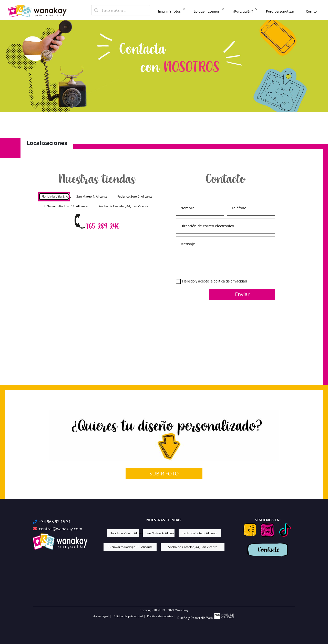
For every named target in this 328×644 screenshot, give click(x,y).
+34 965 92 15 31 (55, 522)
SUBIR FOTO (164, 474)
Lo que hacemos (207, 11)
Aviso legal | (103, 616)
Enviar (242, 294)
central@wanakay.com (61, 529)
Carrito (311, 11)
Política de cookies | (162, 616)
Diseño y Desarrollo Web (206, 617)
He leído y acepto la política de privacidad (212, 281)
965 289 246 (102, 226)
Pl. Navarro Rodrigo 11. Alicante (65, 206)
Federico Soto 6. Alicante (135, 196)
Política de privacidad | (130, 616)
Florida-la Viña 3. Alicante (55, 196)
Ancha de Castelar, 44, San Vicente (124, 206)
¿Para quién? (243, 11)
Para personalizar (280, 11)
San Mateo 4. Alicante (92, 196)
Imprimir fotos (169, 11)
